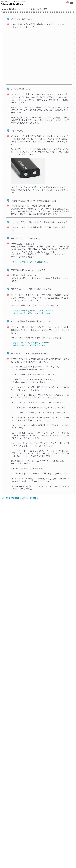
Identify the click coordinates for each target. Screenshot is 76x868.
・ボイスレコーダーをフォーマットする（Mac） (31, 313)
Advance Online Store (12, 4)
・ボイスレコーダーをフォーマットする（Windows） (33, 311)
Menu (72, 2)
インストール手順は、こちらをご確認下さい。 (30, 262)
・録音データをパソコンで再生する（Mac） (29, 345)
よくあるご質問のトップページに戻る (20, 498)
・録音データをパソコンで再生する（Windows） (31, 343)
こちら (59, 120)
